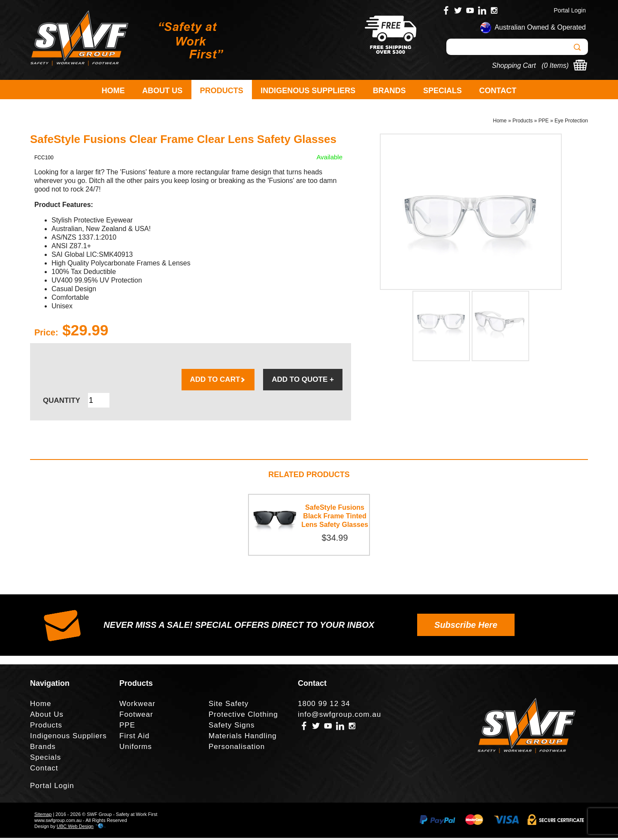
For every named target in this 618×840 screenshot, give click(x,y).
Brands (389, 91)
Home (113, 91)
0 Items (555, 65)
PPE (544, 123)
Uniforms (136, 749)
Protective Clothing (243, 717)
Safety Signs (232, 727)
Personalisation (237, 749)
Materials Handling (243, 738)
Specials (442, 91)
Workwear (137, 706)
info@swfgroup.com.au (339, 717)
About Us (162, 91)
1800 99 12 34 (324, 706)
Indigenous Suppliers (308, 91)
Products (222, 91)
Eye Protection (571, 123)
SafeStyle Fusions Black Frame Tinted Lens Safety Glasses (335, 518)
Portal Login (570, 10)
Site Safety (229, 706)
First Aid (134, 738)
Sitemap (43, 816)
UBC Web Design (75, 828)
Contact (498, 91)
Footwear (136, 717)
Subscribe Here (466, 627)
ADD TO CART (218, 382)
